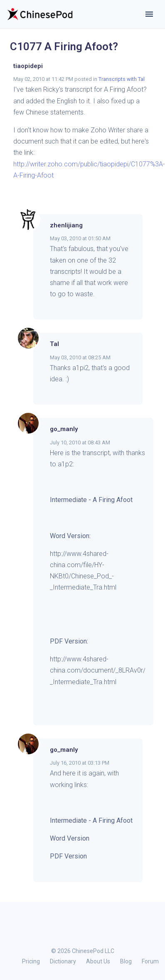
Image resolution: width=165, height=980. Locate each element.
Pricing (31, 961)
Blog (126, 961)
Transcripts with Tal (122, 79)
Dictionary (63, 961)
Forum (150, 961)
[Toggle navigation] (149, 14)
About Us (98, 961)
